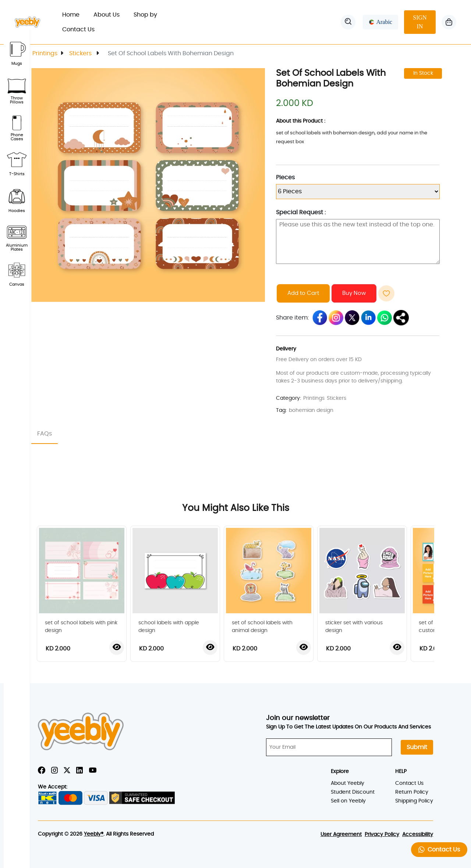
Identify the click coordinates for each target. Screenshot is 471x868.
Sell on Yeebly (348, 801)
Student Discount (353, 792)
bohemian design (311, 410)
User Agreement (341, 835)
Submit (417, 747)
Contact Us (78, 29)
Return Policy (412, 792)
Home (74, 14)
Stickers (81, 53)
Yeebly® (94, 834)
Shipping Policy (414, 801)
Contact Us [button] (439, 849)
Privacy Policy (382, 835)
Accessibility (418, 835)
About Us (107, 15)
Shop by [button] (150, 15)
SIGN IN (420, 22)
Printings (45, 53)
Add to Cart (303, 293)
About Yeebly (348, 783)
